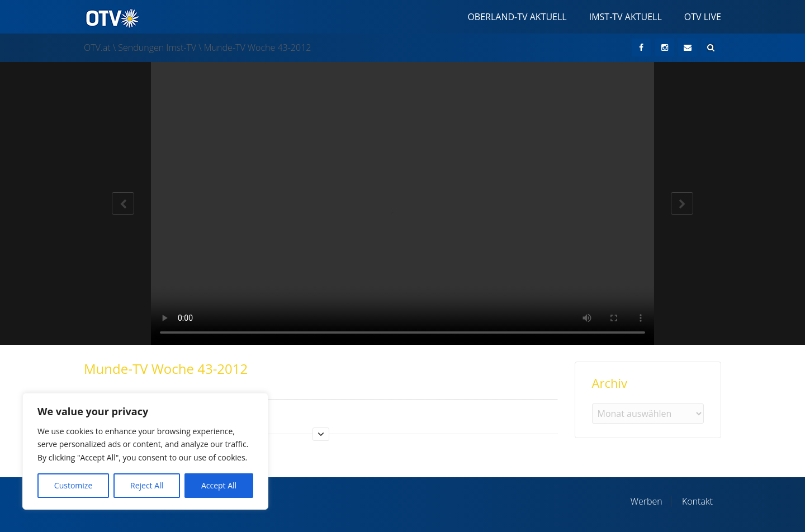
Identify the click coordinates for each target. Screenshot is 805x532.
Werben (647, 501)
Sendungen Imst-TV (157, 47)
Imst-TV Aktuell (626, 17)
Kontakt (697, 501)
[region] (145, 451)
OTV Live (703, 17)
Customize (73, 485)
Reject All (147, 485)
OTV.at (97, 47)
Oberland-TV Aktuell (517, 17)
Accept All (219, 485)
